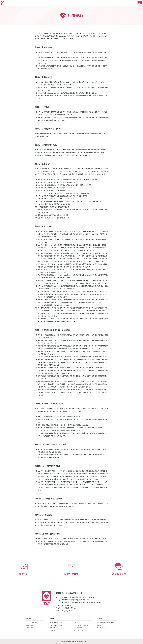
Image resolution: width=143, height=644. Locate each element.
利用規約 (100, 625)
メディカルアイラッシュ (81, 625)
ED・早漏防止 (78, 628)
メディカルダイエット (56, 622)
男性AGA (52, 628)
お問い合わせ (29, 625)
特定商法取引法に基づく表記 (105, 622)
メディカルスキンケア (56, 625)
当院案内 (28, 618)
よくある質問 (29, 628)
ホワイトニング (78, 631)
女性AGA (52, 631)
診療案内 (53, 618)
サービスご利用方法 (31, 622)
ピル (75, 622)
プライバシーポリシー (103, 628)
